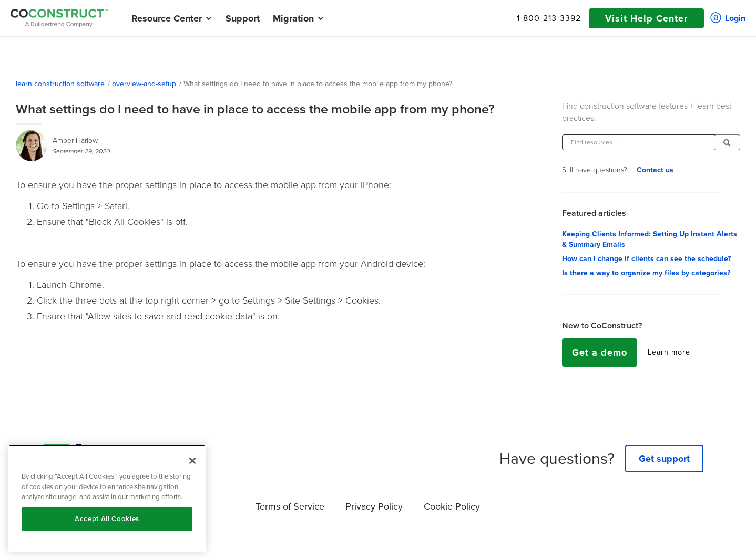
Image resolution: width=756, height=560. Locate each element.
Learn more (669, 352)
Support (243, 18)
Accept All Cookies (107, 519)
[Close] (192, 461)
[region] (107, 498)
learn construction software (60, 84)
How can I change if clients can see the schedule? (646, 259)
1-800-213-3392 (549, 18)
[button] (167, 18)
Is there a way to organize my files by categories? (646, 273)
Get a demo (600, 352)
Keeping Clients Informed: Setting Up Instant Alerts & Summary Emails (650, 240)
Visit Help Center (646, 18)
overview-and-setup (144, 84)
